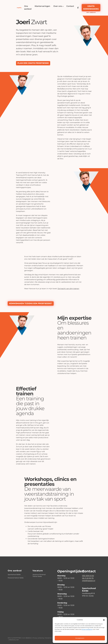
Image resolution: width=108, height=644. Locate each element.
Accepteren (80, 638)
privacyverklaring (87, 629)
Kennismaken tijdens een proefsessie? (31, 303)
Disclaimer (48, 638)
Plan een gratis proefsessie (33, 63)
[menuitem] (28, 8)
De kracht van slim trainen (68, 289)
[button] (104, 620)
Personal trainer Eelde (16, 578)
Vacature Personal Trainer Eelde (39, 575)
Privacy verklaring (38, 638)
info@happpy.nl (89, 581)
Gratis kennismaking (91, 8)
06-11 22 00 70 (88, 578)
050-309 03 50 (88, 576)
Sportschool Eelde (14, 575)
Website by (14, 640)
